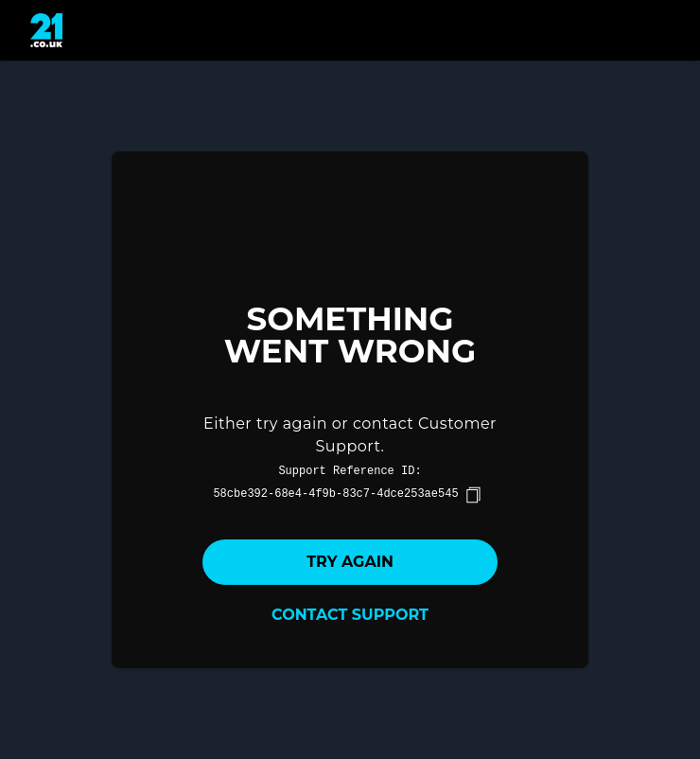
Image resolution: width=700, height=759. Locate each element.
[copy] (473, 495)
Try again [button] (350, 562)
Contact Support (350, 615)
